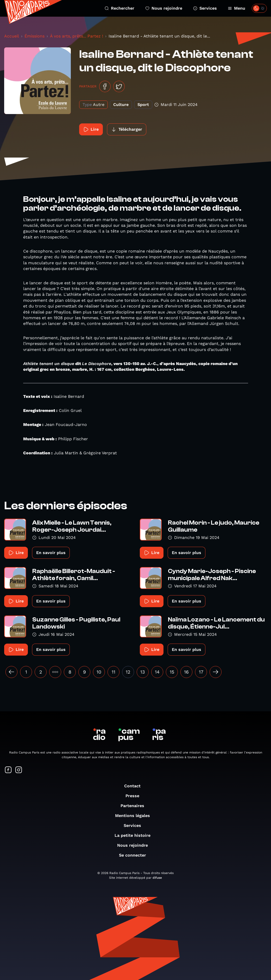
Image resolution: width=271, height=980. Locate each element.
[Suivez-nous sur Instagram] (19, 770)
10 (99, 672)
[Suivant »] (216, 672)
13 (143, 672)
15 (172, 672)
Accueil (12, 36)
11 (114, 672)
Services (205, 8)
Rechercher (119, 8)
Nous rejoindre (164, 8)
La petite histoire (135, 835)
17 (201, 672)
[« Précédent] (11, 672)
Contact (135, 786)
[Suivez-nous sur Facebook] (8, 770)
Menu (237, 8)
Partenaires (135, 806)
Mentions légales (135, 816)
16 (186, 672)
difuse (157, 878)
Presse (135, 796)
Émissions (34, 36)
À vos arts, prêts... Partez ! (77, 36)
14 (157, 672)
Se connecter (135, 855)
